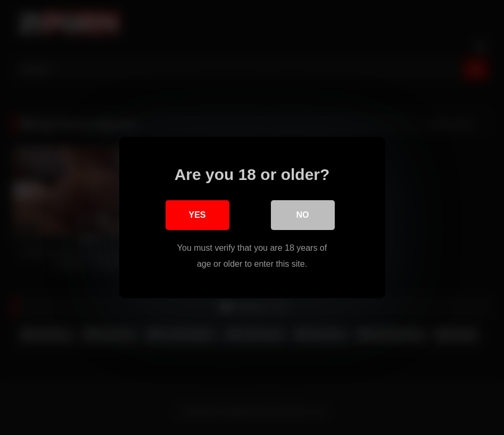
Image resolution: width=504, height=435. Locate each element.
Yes (197, 215)
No (303, 215)
